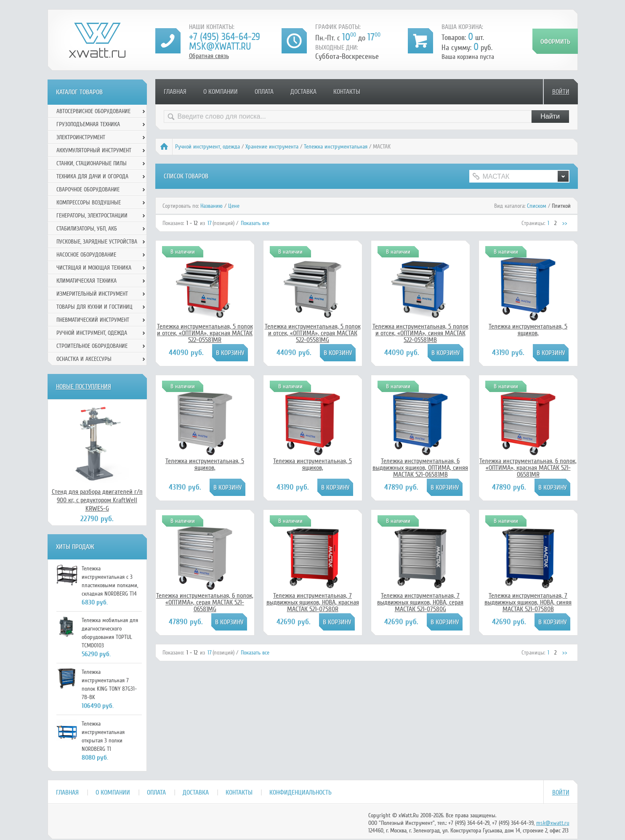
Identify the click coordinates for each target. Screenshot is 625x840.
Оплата (264, 92)
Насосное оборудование (86, 255)
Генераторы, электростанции (92, 216)
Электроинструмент (81, 137)
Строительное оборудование (92, 346)
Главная (175, 92)
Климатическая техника (86, 281)
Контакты (347, 92)
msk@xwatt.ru (220, 46)
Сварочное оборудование (88, 189)
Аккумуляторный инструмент (94, 150)
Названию (211, 206)
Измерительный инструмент (92, 294)
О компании (221, 92)
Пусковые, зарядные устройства (97, 242)
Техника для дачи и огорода (92, 176)
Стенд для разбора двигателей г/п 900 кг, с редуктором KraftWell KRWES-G (97, 500)
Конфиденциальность (301, 792)
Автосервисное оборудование (93, 111)
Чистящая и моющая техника (94, 268)
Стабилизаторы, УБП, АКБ (87, 229)
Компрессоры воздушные (89, 203)
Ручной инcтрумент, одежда (207, 147)
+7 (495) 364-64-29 (225, 37)
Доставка (303, 92)
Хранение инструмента (272, 147)
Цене (234, 206)
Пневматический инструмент (93, 320)
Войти (561, 92)
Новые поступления (84, 387)
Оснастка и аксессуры (84, 359)
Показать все (255, 223)
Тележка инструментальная (336, 147)
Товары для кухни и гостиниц (94, 307)
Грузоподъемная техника (88, 124)
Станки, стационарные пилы (92, 163)
